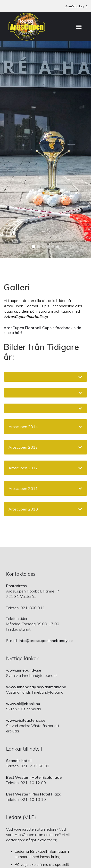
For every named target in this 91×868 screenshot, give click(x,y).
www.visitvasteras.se (26, 720)
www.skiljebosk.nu (23, 704)
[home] (27, 27)
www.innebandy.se (24, 670)
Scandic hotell (19, 761)
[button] (79, 27)
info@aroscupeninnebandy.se (46, 641)
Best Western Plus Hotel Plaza (34, 794)
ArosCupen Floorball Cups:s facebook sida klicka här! (42, 330)
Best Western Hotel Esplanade (34, 777)
